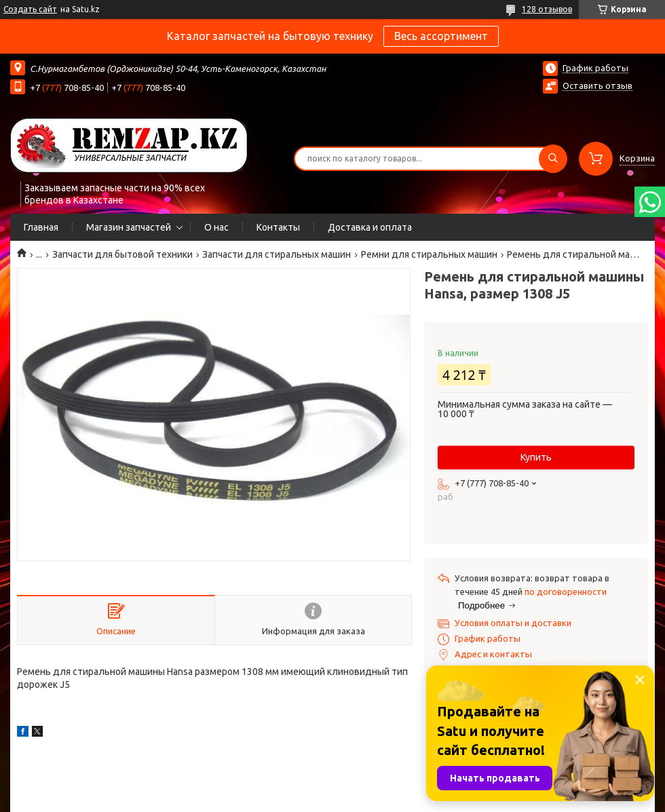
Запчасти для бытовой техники (122, 254)
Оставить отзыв (597, 85)
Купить (536, 457)
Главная (41, 227)
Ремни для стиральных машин (429, 254)
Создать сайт (30, 9)
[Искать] (553, 159)
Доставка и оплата (370, 227)
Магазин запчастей (129, 227)
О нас (216, 227)
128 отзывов (547, 9)
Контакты (278, 227)
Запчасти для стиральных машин (277, 254)
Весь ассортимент (441, 36)
